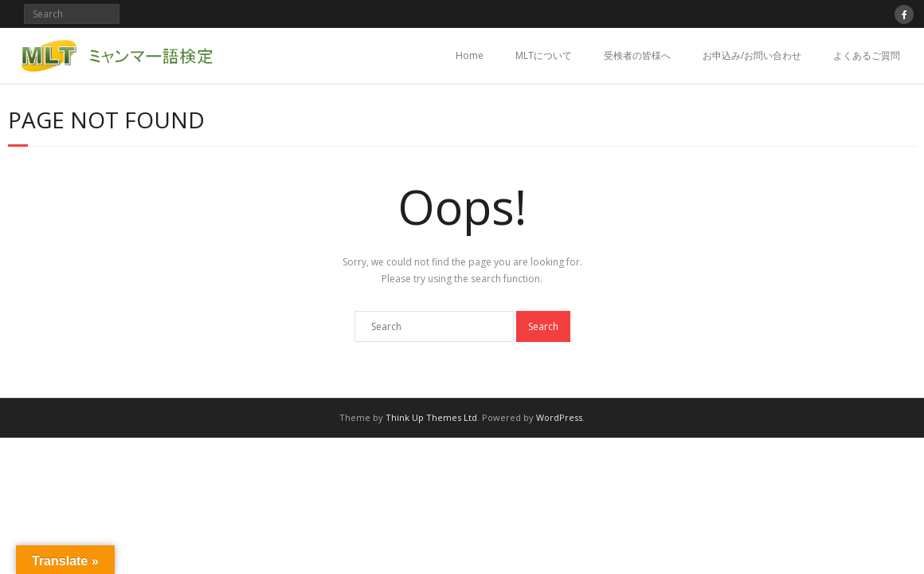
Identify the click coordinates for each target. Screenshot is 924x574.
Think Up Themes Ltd (431, 417)
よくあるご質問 (867, 55)
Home (470, 55)
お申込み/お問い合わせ (752, 55)
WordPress (559, 417)
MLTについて (544, 55)
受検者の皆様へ (637, 55)
